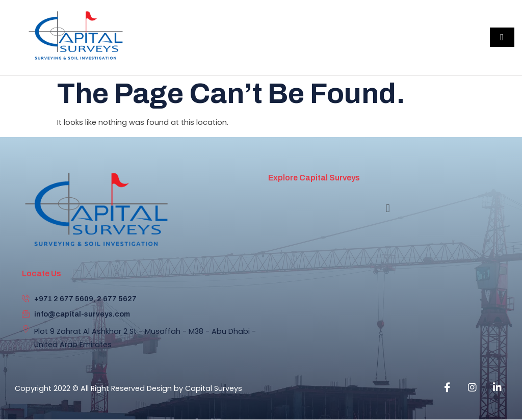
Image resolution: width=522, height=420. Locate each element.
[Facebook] (447, 387)
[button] (388, 209)
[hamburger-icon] (502, 37)
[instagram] (472, 387)
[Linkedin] (497, 387)
